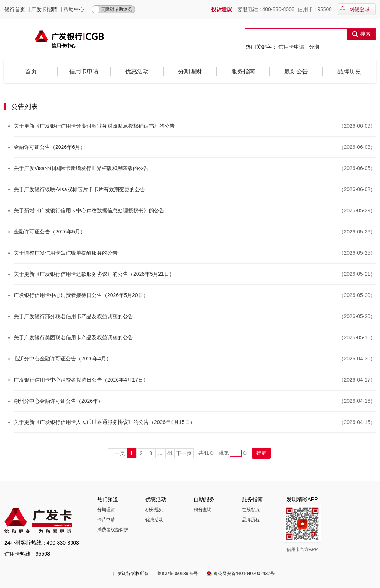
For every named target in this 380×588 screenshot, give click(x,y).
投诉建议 (222, 9)
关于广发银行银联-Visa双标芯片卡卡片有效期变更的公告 (79, 189)
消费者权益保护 (113, 530)
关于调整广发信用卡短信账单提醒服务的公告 (66, 253)
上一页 (117, 453)
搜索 (361, 35)
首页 (31, 71)
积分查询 (203, 510)
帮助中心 (74, 9)
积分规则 (154, 510)
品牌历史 (349, 71)
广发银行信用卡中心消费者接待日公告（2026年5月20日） (81, 295)
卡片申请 (106, 520)
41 (170, 453)
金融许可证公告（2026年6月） (50, 147)
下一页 (184, 453)
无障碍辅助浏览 (117, 9)
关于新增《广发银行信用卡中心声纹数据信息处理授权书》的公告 (89, 210)
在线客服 (251, 510)
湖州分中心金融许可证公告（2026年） (58, 401)
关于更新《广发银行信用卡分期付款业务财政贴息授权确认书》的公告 (94, 126)
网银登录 (355, 9)
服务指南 (243, 71)
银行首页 (15, 9)
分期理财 (190, 71)
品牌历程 (251, 520)
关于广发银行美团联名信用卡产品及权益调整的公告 (73, 337)
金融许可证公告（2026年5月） (50, 232)
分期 (314, 47)
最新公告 (296, 71)
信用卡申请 (291, 47)
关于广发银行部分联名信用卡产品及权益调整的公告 (73, 316)
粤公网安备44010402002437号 (244, 574)
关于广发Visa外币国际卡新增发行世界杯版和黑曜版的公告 (81, 168)
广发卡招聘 (44, 9)
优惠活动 (137, 71)
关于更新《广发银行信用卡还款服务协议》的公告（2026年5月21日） (94, 274)
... (160, 453)
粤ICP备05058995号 (177, 574)
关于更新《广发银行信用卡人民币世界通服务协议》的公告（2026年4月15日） (104, 422)
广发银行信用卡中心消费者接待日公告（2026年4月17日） (81, 380)
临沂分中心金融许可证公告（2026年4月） (63, 359)
